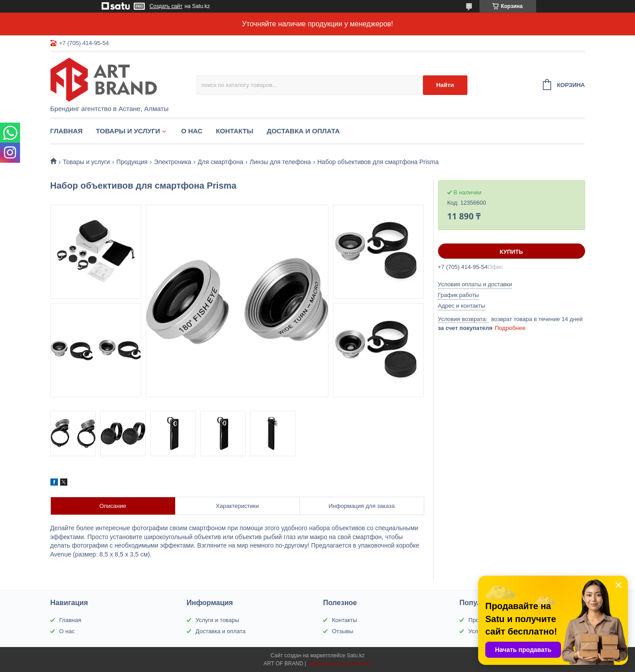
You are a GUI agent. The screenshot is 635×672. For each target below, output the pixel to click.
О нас (192, 131)
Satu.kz (356, 656)
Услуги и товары (217, 620)
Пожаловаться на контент (339, 664)
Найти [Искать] (445, 85)
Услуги (477, 631)
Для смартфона (221, 162)
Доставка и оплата (303, 131)
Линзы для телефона (280, 162)
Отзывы (343, 631)
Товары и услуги (128, 131)
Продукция (132, 162)
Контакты (234, 131)
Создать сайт (166, 6)
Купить (511, 252)
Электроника (173, 162)
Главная (67, 131)
